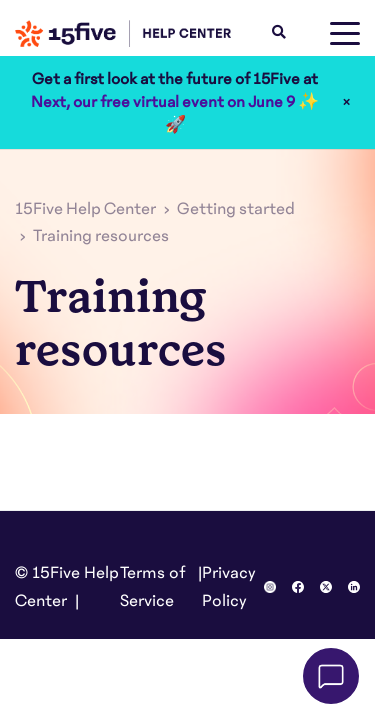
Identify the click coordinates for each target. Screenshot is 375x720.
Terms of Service (153, 587)
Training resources (101, 236)
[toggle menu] (345, 34)
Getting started (236, 209)
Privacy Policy (229, 587)
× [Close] (346, 102)
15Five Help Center (85, 209)
